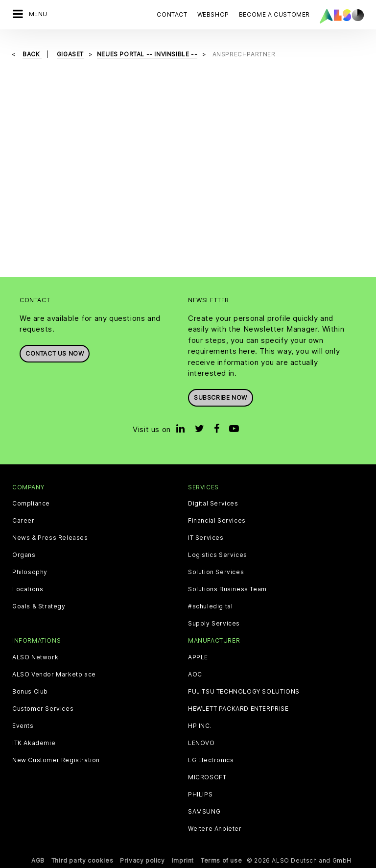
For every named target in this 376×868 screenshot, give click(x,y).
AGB (38, 860)
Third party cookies (82, 860)
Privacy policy (142, 860)
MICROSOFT (207, 777)
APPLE (198, 657)
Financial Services (217, 521)
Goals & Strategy (39, 606)
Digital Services (213, 504)
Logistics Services (218, 555)
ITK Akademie (34, 743)
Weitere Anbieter (215, 829)
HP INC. (200, 726)
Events (23, 726)
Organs (24, 555)
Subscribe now (221, 398)
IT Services (206, 538)
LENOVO (201, 743)
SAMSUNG (204, 812)
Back (32, 54)
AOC (195, 675)
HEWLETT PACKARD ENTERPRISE (238, 709)
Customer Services (43, 709)
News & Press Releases (50, 538)
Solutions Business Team (227, 589)
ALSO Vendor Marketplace (54, 675)
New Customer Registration (56, 760)
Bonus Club (30, 692)
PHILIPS (200, 795)
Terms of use (221, 860)
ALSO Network (35, 657)
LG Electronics (211, 760)
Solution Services (216, 572)
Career (23, 521)
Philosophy (30, 572)
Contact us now (55, 353)
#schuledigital (210, 606)
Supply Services (214, 624)
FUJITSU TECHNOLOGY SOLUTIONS (244, 692)
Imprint (183, 860)
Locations (28, 589)
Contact (172, 14)
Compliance (31, 504)
